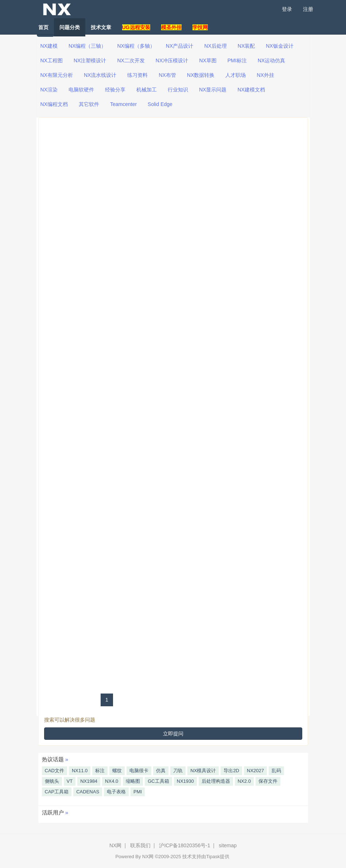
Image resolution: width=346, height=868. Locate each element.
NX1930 (185, 781)
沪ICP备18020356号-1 (184, 845)
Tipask (213, 857)
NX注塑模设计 (90, 60)
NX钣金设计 (279, 46)
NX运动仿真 (271, 60)
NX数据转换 (201, 75)
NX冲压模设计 (172, 60)
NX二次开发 (131, 60)
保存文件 (268, 781)
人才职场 (236, 75)
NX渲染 (49, 90)
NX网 (115, 845)
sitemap (228, 845)
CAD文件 (55, 771)
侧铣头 (52, 781)
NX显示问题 (213, 90)
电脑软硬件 (81, 90)
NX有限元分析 (57, 75)
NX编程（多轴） (136, 46)
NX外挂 (265, 75)
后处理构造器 (216, 781)
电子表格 (116, 792)
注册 (308, 9)
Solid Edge (160, 104)
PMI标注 (237, 60)
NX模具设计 (203, 771)
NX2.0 (244, 781)
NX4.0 (112, 781)
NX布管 (167, 75)
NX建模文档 (251, 90)
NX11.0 (80, 771)
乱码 (276, 771)
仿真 (161, 771)
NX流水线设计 (100, 75)
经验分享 (115, 90)
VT (70, 781)
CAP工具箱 (57, 792)
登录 (287, 9)
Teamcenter (123, 104)
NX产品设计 (180, 46)
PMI (138, 792)
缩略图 (133, 781)
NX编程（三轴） (87, 46)
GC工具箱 (158, 781)
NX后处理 (215, 46)
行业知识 (178, 90)
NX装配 (246, 46)
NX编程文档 (54, 104)
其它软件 (89, 104)
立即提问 (173, 734)
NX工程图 (52, 60)
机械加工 (147, 90)
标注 (100, 771)
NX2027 (255, 771)
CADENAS (88, 792)
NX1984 (89, 781)
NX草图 (208, 60)
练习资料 (137, 75)
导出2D (231, 771)
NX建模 (49, 46)
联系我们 (140, 845)
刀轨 (178, 771)
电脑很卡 (139, 771)
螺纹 (117, 771)
